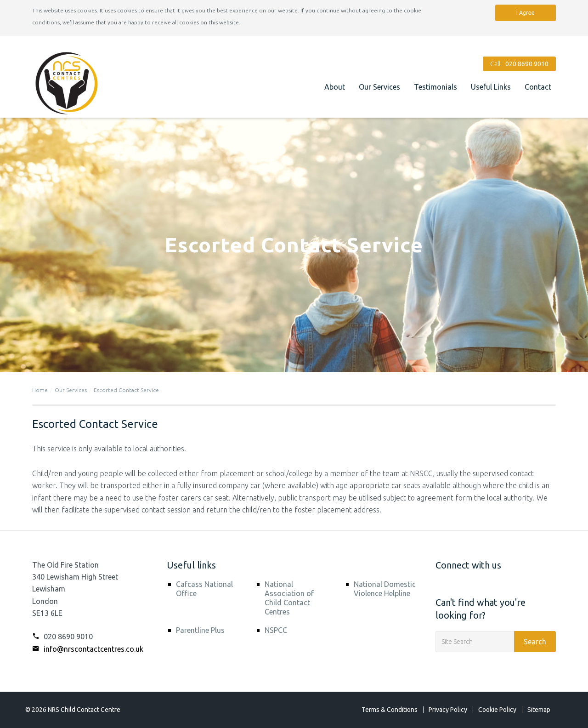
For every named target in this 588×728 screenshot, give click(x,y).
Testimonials (435, 87)
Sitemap (539, 710)
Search (535, 642)
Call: (519, 64)
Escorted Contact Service (126, 390)
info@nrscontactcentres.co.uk (88, 649)
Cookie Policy (497, 710)
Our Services (379, 87)
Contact (538, 87)
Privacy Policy (448, 710)
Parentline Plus (200, 630)
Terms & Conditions (390, 710)
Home (40, 390)
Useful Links (491, 87)
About (335, 87)
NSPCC (276, 630)
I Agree (526, 13)
